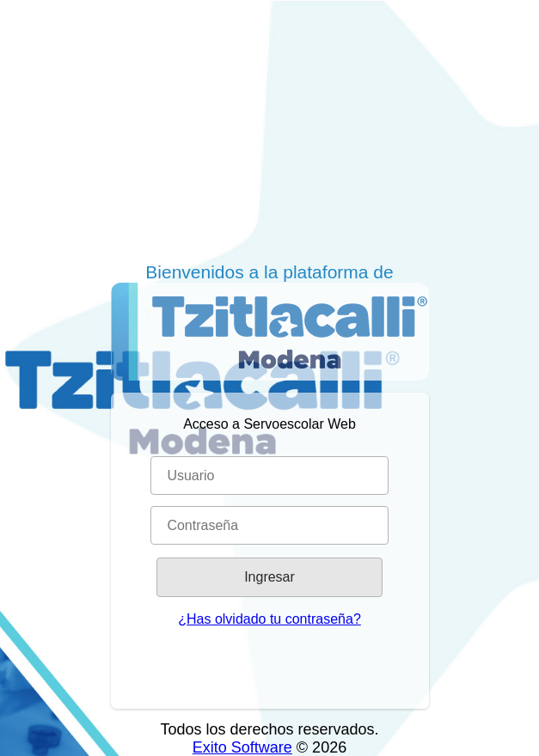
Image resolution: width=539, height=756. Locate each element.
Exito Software (242, 747)
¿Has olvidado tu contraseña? (269, 619)
